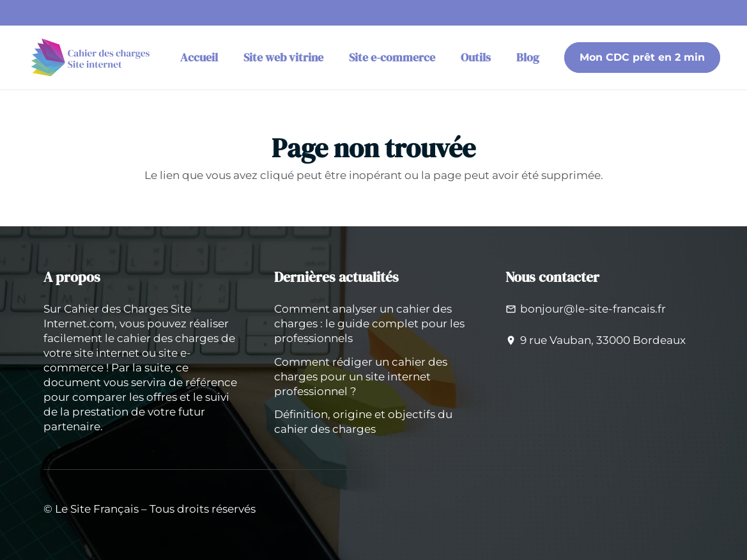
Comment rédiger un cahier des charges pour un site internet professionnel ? (361, 377)
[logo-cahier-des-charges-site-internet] (91, 58)
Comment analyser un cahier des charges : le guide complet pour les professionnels (369, 323)
